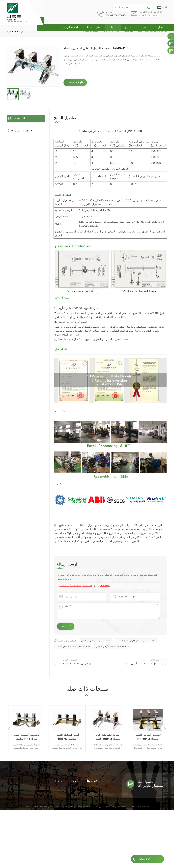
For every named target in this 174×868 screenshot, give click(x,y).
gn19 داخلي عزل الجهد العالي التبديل (32, 183)
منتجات (113, 27)
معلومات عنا (94, 27)
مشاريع (129, 27)
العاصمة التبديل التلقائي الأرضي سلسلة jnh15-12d (85, 586)
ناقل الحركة (15, 140)
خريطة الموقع (104, 864)
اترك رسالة (141, 859)
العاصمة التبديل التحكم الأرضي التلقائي (112, 647)
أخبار (144, 27)
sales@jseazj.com (149, 16)
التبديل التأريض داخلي (20, 126)
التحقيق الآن (74, 82)
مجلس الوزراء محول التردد (66, 830)
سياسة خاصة (143, 864)
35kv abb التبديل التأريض (66, 816)
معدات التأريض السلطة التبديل (65, 836)
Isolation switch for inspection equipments (66, 801)
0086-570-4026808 (116, 16)
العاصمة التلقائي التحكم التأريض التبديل (73, 647)
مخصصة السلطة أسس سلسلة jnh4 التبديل (32, 164)
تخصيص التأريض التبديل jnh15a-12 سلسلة (31, 202)
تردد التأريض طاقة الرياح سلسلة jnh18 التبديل (32, 221)
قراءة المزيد (28, 172)
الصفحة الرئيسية (70, 27)
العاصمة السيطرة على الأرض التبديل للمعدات (135, 641)
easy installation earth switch (66, 792)
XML (134, 864)
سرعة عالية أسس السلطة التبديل (66, 809)
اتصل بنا (159, 27)
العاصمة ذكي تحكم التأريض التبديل (95, 641)
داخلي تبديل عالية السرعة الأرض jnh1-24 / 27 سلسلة (32, 241)
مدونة (117, 858)
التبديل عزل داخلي (19, 133)
